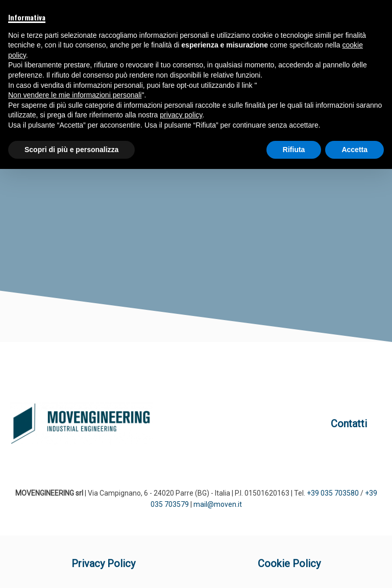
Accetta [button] (354, 150)
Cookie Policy (289, 563)
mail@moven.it (218, 504)
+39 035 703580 (333, 493)
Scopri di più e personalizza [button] (71, 150)
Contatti (349, 424)
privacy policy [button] (181, 115)
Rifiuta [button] (294, 150)
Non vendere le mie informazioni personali (75, 95)
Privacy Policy (103, 563)
